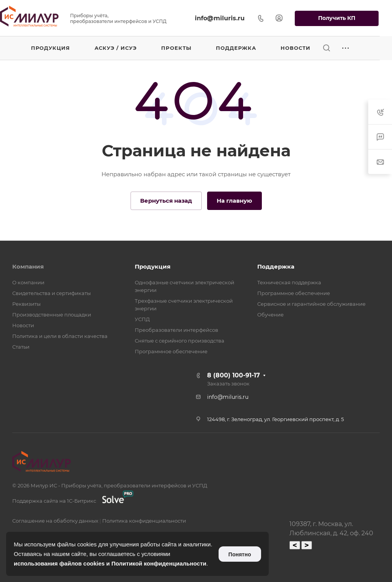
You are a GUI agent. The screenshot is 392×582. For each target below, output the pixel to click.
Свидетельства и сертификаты (51, 293)
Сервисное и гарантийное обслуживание (311, 304)
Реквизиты (26, 304)
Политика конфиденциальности (144, 521)
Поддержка (276, 266)
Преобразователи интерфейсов (176, 330)
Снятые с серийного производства (180, 341)
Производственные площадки (52, 315)
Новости (23, 325)
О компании (28, 282)
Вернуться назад (166, 201)
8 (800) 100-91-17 (234, 375)
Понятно (240, 554)
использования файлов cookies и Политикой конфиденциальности (110, 563)
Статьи (21, 347)
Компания (28, 266)
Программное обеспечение (171, 351)
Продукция (153, 266)
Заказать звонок (228, 384)
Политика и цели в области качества (60, 336)
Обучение (270, 315)
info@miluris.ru (220, 18)
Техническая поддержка (289, 282)
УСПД (142, 319)
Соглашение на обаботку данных (55, 521)
